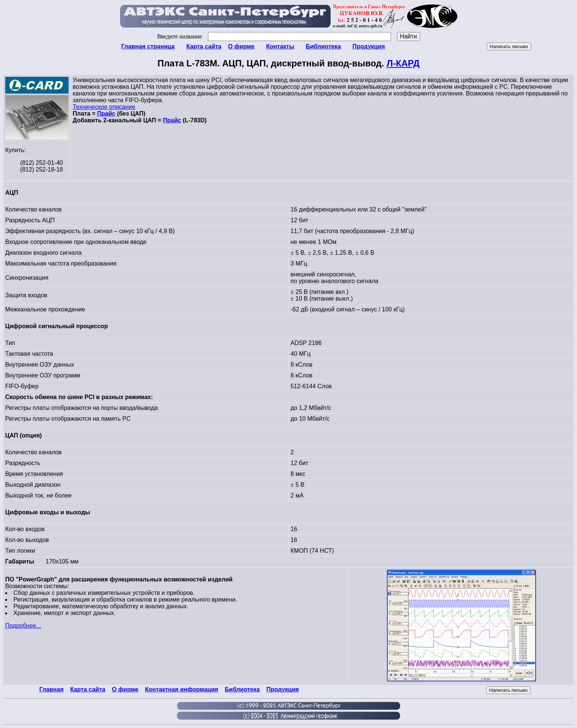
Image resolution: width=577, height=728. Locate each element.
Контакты (280, 46)
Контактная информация (182, 689)
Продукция (368, 46)
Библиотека (323, 46)
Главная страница (148, 46)
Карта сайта (204, 46)
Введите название (274, 36)
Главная (51, 689)
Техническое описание (104, 107)
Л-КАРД (403, 63)
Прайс (106, 114)
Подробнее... (23, 626)
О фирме (241, 46)
